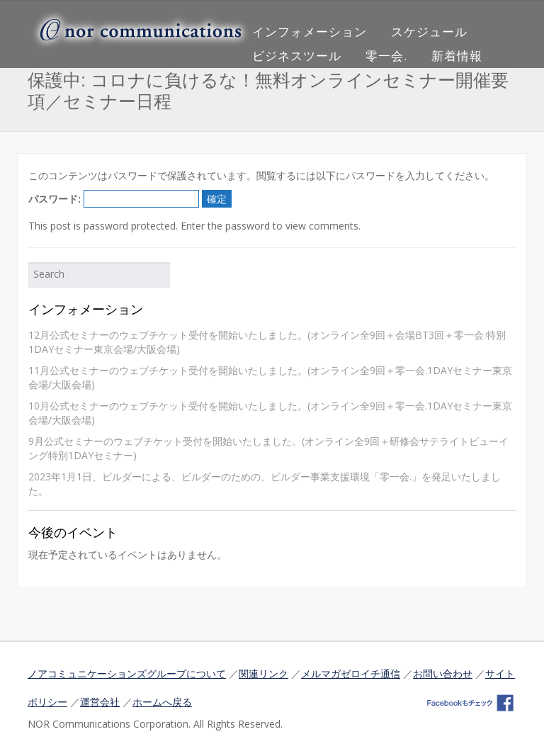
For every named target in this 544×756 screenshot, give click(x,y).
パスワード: (114, 199)
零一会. (386, 56)
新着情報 (457, 56)
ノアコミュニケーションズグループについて (127, 673)
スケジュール (429, 32)
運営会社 (100, 702)
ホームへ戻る (162, 702)
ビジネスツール (297, 56)
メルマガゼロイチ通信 (351, 673)
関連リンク (263, 673)
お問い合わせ (443, 673)
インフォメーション (310, 32)
